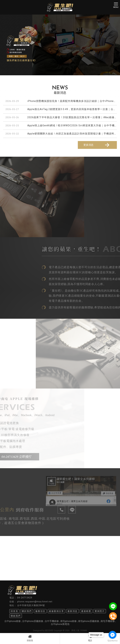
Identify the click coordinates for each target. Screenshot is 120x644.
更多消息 (97, 145)
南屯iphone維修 (68, 621)
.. (70, 630)
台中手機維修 (52, 621)
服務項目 (40, 611)
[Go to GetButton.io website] (112, 641)
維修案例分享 (56, 611)
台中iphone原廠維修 (33, 621)
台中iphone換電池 (60, 624)
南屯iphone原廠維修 (89, 621)
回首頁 (30, 638)
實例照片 (100, 611)
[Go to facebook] (112, 635)
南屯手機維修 (108, 621)
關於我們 (27, 611)
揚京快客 (49, 630)
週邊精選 (86, 611)
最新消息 (72, 611)
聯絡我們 (16, 616)
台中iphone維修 (12, 621)
